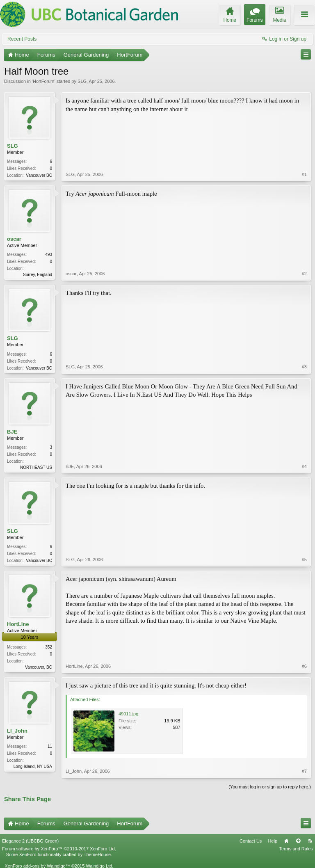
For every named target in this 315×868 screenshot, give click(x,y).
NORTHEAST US (36, 467)
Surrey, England (38, 275)
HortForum (44, 81)
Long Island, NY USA (33, 766)
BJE (12, 432)
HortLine (18, 624)
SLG (82, 81)
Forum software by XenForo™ (59, 849)
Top (298, 841)
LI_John (17, 731)
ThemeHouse (97, 854)
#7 (304, 771)
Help (273, 841)
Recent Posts (22, 39)
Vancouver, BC (39, 667)
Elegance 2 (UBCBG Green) (30, 841)
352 (49, 647)
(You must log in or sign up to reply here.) (270, 787)
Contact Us (251, 841)
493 (49, 255)
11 (50, 746)
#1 (304, 174)
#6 (304, 666)
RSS (310, 841)
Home (286, 841)
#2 (304, 274)
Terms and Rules (296, 849)
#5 (304, 560)
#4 (304, 466)
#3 (304, 367)
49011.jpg (128, 714)
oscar (14, 239)
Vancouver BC (39, 175)
